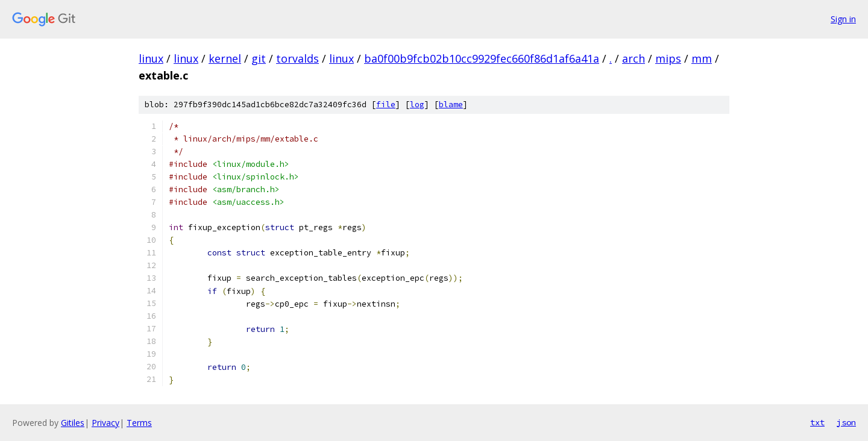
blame (451, 105)
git (259, 58)
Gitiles (73, 423)
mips (668, 58)
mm (702, 58)
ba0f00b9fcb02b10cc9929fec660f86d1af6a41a (482, 58)
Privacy (105, 423)
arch (634, 58)
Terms (139, 423)
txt (817, 422)
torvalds (297, 58)
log (417, 105)
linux (151, 58)
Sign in (843, 19)
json (846, 422)
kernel (225, 58)
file (386, 105)
